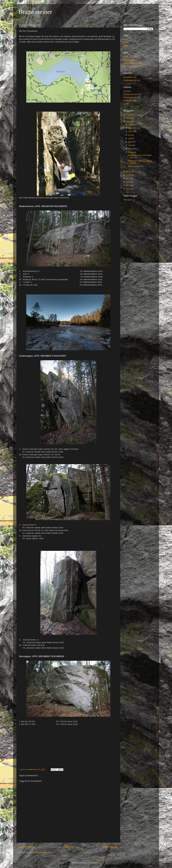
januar (131, 152)
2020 (128, 122)
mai (130, 138)
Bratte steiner (35, 12)
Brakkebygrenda (130, 77)
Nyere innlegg (27, 847)
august (131, 131)
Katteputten (128, 101)
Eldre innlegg (110, 847)
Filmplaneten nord (131, 94)
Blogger (97, 863)
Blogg (126, 46)
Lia (125, 104)
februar (131, 149)
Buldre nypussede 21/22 (133, 66)
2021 (128, 118)
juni (130, 135)
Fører (126, 40)
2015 (128, 185)
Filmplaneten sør (130, 97)
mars (131, 145)
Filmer (126, 43)
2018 (128, 175)
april (130, 142)
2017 (128, 178)
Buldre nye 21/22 (130, 60)
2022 (128, 115)
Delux (126, 91)
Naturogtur (128, 200)
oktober (132, 125)
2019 (128, 172)
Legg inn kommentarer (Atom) (41, 852)
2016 (128, 182)
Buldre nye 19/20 (130, 57)
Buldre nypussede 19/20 (133, 63)
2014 (128, 189)
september (133, 128)
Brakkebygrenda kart (132, 80)
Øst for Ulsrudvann (135, 166)
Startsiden (69, 847)
